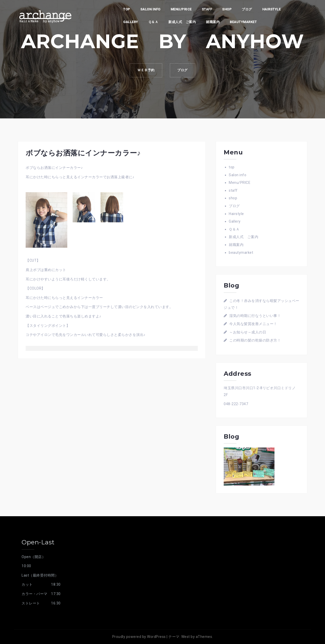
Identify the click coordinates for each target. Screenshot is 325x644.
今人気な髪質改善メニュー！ (253, 324)
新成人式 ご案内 (182, 22)
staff (207, 9)
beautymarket (243, 22)
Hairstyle (272, 9)
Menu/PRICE (181, 9)
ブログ (247, 9)
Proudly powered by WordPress (139, 637)
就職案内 (213, 22)
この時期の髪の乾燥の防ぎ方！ (255, 340)
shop (227, 9)
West (186, 637)
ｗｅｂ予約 (146, 70)
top (127, 9)
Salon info (150, 9)
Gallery (131, 22)
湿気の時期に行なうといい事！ (255, 316)
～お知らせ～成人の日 (248, 332)
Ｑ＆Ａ (153, 22)
